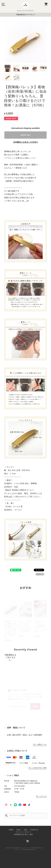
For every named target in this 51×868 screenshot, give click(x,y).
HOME (11, 830)
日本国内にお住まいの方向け (26, 142)
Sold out (26, 135)
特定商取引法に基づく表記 (23, 834)
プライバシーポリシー (23, 832)
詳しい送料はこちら (40, 744)
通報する (40, 574)
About (19, 830)
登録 (35, 706)
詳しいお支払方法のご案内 (38, 768)
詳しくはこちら (41, 796)
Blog (26, 830)
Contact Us (34, 830)
